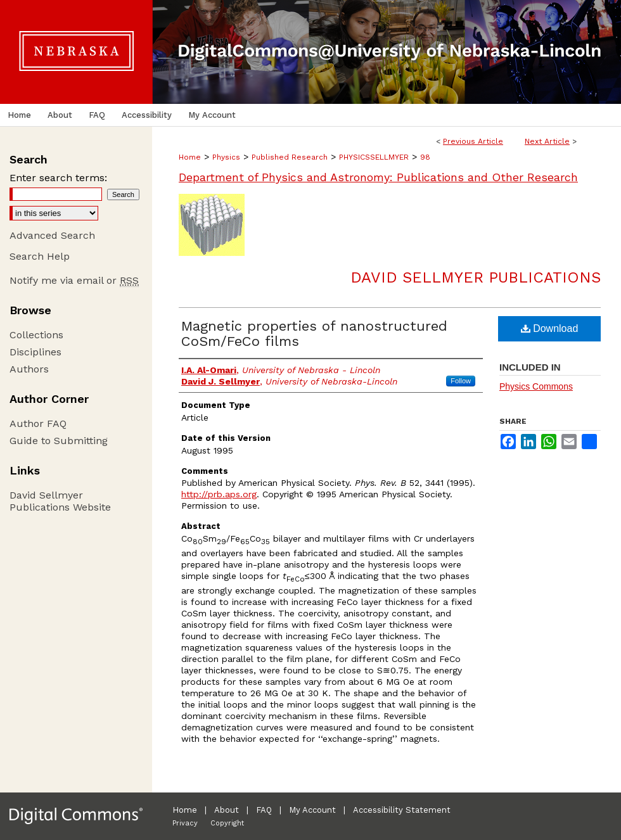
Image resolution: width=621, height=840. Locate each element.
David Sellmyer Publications (476, 277)
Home (190, 157)
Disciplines (35, 352)
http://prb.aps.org (219, 494)
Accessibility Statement (402, 810)
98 (425, 157)
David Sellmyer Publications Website (60, 501)
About (227, 810)
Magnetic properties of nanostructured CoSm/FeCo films (314, 334)
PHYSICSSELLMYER (374, 157)
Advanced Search (52, 235)
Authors (29, 369)
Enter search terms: (58, 178)
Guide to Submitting (59, 441)
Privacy (185, 823)
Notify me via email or (74, 280)
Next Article (547, 141)
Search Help (40, 256)
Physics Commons (536, 386)
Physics (226, 157)
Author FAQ (38, 423)
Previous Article (473, 141)
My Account (312, 810)
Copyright (227, 823)
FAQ (264, 810)
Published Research (290, 157)
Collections (36, 335)
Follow (461, 381)
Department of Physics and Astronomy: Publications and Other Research (378, 177)
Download (550, 328)
